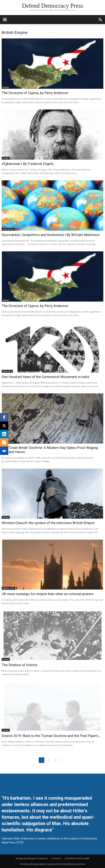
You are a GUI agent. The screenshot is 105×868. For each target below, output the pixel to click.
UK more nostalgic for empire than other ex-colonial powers (48, 594)
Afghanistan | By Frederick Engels (28, 164)
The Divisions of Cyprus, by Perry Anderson (35, 93)
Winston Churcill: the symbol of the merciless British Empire (48, 523)
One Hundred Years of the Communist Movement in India (45, 377)
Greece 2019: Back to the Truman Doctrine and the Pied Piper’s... (51, 736)
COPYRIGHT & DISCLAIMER (77, 858)
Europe (6, 87)
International (8, 229)
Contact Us (56, 858)
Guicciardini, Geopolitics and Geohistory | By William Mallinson (51, 235)
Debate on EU (8, 588)
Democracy (7, 371)
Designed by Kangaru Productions (32, 858)
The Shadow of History (20, 665)
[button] (100, 20)
